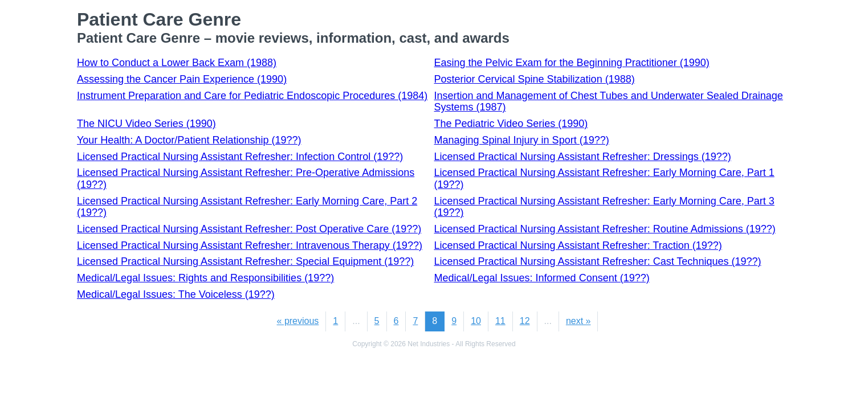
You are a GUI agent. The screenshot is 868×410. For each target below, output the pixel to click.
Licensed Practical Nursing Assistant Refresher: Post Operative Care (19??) (249, 229)
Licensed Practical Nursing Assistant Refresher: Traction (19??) (578, 245)
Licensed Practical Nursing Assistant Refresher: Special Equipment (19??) (245, 261)
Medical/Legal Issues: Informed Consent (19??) (542, 278)
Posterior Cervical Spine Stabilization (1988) (535, 79)
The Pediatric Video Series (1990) (511, 124)
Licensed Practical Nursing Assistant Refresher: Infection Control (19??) (240, 157)
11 (500, 321)
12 (525, 321)
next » (578, 321)
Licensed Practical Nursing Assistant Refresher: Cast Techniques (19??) (598, 261)
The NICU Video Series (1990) (146, 124)
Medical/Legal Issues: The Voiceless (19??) (176, 294)
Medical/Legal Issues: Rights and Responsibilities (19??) (205, 278)
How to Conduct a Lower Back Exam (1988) (177, 63)
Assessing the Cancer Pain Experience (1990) (182, 79)
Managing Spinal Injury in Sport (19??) (522, 140)
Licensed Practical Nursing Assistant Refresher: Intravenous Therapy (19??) (250, 245)
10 (476, 321)
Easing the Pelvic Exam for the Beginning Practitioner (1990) (572, 63)
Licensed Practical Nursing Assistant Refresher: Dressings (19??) (583, 157)
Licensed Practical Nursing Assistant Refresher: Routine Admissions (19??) (605, 229)
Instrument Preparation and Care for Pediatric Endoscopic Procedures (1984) (252, 96)
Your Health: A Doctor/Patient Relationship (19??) (189, 140)
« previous (298, 321)
